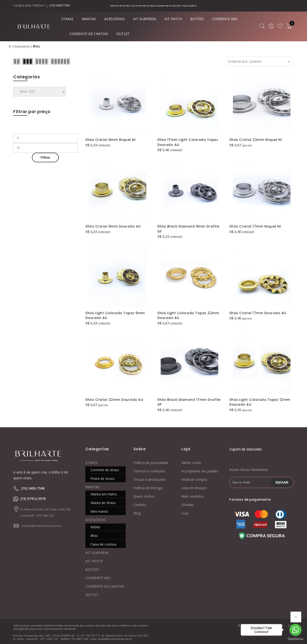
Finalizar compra (194, 478)
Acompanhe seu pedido (200, 470)
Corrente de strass (105, 469)
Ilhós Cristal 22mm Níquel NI (256, 140)
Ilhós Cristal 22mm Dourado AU (115, 398)
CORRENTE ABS (225, 19)
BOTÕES (197, 19)
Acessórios (22, 46)
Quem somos (144, 495)
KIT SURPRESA (145, 19)
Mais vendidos (192, 495)
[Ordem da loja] (259, 61)
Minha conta (191, 461)
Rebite (95, 526)
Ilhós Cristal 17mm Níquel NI (255, 226)
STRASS (67, 19)
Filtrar (45, 157)
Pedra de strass (103, 477)
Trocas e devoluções (150, 478)
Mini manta (99, 510)
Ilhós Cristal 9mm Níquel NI (111, 140)
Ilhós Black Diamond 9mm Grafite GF (189, 229)
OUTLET (123, 34)
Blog (137, 512)
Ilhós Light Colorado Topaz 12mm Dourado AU (260, 401)
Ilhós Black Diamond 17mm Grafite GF (189, 401)
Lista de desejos (194, 487)
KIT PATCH (173, 19)
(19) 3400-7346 (59, 5)
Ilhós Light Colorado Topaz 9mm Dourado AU (116, 315)
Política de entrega (148, 487)
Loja (185, 512)
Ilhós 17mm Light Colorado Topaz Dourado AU (189, 142)
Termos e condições (149, 470)
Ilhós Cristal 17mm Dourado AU (258, 312)
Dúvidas (188, 503)
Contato (140, 503)
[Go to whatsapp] (295, 630)
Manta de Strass (103, 502)
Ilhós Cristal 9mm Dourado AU (114, 226)
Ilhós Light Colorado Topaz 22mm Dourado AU (189, 315)
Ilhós (94, 534)
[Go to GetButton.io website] (295, 639)
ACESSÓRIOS (115, 19)
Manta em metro (104, 493)
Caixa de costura (103, 543)
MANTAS (89, 19)
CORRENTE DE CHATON (89, 34)
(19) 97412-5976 (33, 497)
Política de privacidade (151, 461)
